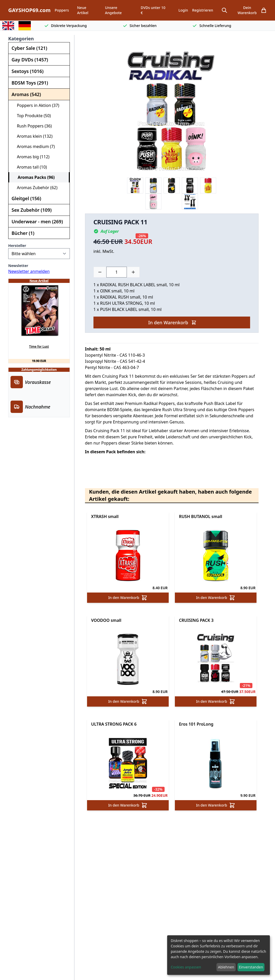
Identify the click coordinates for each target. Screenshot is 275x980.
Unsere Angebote (113, 10)
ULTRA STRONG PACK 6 (114, 724)
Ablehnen (226, 967)
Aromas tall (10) (30, 167)
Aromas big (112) (31, 157)
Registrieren (203, 10)
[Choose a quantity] (117, 272)
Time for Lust (39, 347)
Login (183, 10)
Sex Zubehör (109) (32, 210)
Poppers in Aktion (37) (36, 105)
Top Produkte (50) (32, 116)
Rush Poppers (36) (32, 126)
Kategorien (21, 39)
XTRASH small (105, 516)
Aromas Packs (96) (34, 177)
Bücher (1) (23, 233)
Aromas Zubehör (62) (35, 188)
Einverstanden (251, 967)
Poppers (62, 10)
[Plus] (133, 272)
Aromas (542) (26, 94)
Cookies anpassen (186, 967)
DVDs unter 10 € (153, 10)
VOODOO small (106, 620)
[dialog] (219, 955)
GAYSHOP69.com (29, 10)
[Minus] (100, 272)
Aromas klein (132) (33, 136)
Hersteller (17, 246)
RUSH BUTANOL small (201, 516)
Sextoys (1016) (27, 71)
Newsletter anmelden (29, 271)
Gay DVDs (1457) (30, 60)
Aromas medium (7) (34, 146)
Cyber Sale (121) (29, 48)
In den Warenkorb (172, 322)
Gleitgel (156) (26, 198)
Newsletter (18, 266)
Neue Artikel (83, 10)
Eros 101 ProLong (196, 724)
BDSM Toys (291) (30, 83)
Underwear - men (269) (37, 221)
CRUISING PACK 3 (196, 620)
